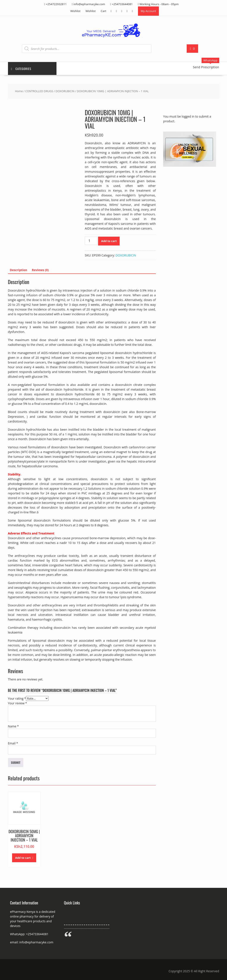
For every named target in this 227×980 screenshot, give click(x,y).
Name (13, 726)
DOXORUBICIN (65, 91)
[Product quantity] (91, 241)
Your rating (17, 699)
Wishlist (75, 11)
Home (19, 91)
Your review (17, 703)
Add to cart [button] (23, 858)
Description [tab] (19, 270)
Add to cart (109, 241)
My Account (148, 11)
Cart (103, 11)
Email (13, 743)
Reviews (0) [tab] (40, 270)
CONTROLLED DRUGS (39, 91)
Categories (21, 69)
